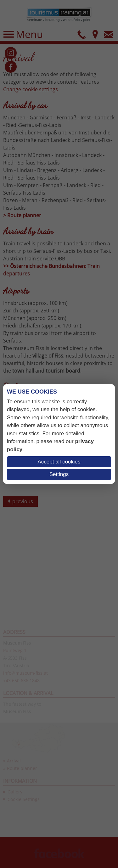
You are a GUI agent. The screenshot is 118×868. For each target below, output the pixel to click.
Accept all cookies (59, 462)
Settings (59, 474)
